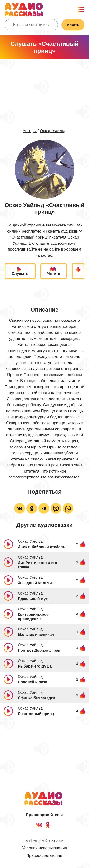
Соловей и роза (33, 682)
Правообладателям (45, 856)
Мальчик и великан (36, 635)
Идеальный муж (33, 599)
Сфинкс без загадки (36, 698)
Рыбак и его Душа (35, 666)
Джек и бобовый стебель (41, 547)
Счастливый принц (36, 714)
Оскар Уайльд (53, 131)
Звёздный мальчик (36, 583)
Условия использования (44, 848)
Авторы (30, 131)
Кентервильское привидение (33, 617)
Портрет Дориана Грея (39, 650)
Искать (73, 25)
